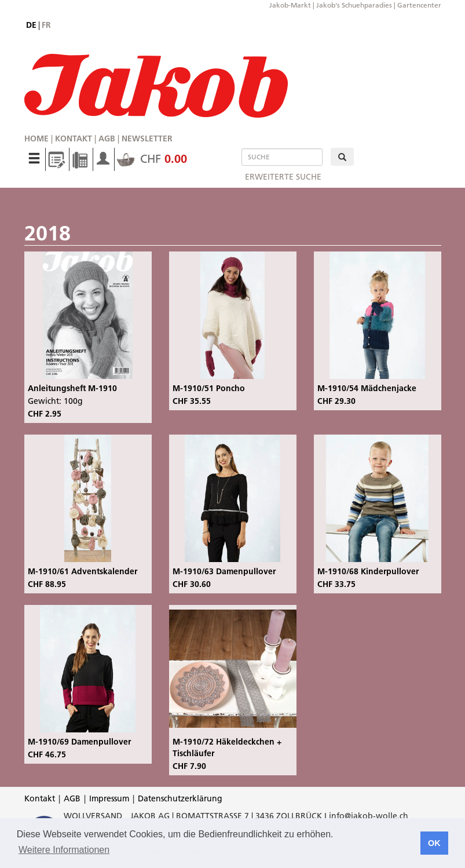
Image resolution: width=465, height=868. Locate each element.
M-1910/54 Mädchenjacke (367, 388)
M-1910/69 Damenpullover (79, 742)
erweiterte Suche (283, 177)
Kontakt (74, 138)
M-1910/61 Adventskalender (83, 571)
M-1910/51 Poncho (209, 388)
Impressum (109, 798)
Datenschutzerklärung (180, 798)
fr (46, 25)
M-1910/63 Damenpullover (224, 571)
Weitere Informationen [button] (64, 850)
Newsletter (147, 138)
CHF (152, 159)
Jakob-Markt (290, 5)
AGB (107, 138)
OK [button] (434, 843)
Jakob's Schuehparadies (354, 5)
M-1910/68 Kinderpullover (368, 571)
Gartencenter (419, 5)
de (31, 25)
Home (36, 138)
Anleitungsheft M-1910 (72, 388)
